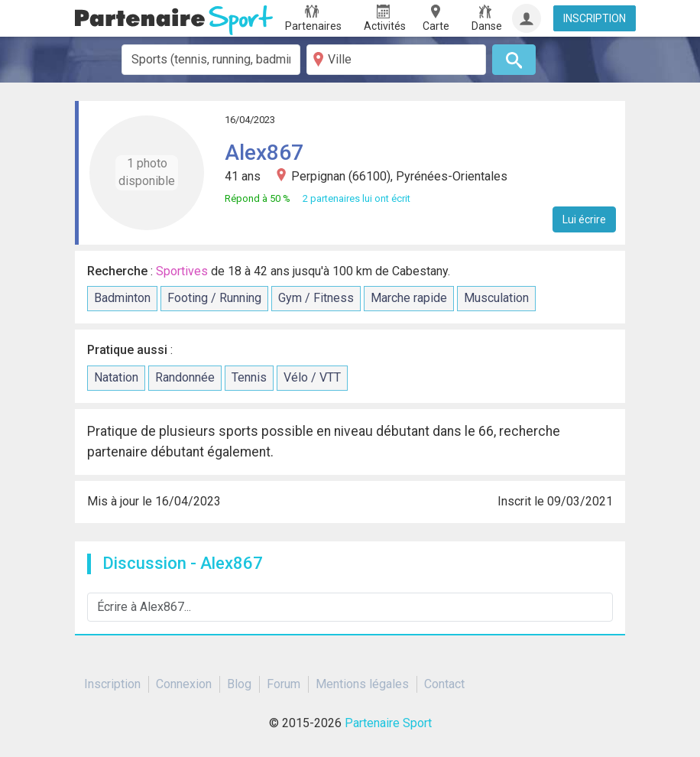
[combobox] (211, 60)
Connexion (184, 684)
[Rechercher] (514, 60)
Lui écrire (584, 219)
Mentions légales (362, 684)
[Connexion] (527, 18)
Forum (284, 684)
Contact (444, 684)
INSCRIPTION (595, 18)
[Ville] (396, 60)
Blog (239, 684)
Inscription (112, 684)
